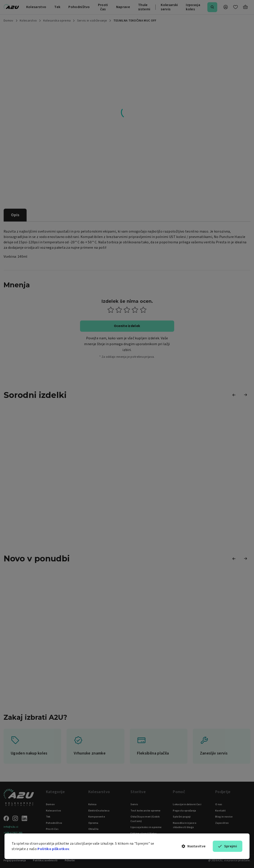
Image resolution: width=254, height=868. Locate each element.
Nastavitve (194, 846)
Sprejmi (228, 846)
